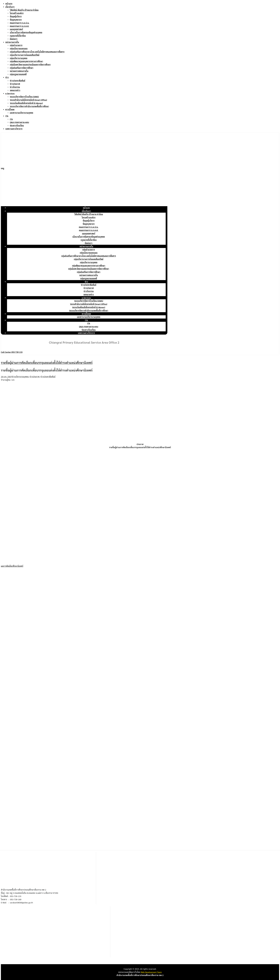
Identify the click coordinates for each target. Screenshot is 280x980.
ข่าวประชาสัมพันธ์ (18, 81)
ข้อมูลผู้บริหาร (16, 16)
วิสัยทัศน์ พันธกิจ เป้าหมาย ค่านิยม (24, 10)
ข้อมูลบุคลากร (16, 20)
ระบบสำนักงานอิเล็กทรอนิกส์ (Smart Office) (28, 100)
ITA (7, 116)
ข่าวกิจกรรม (15, 87)
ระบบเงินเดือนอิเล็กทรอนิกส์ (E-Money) (26, 103)
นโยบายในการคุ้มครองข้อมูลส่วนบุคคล (26, 32)
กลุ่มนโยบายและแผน (19, 48)
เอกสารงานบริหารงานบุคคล (21, 113)
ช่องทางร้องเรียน (17, 125)
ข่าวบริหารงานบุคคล (20, 377)
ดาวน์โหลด (10, 109)
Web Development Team (151, 972)
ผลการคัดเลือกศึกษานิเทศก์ (12, 566)
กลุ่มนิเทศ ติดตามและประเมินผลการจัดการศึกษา (30, 64)
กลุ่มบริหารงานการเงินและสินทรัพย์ (25, 55)
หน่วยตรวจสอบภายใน (19, 71)
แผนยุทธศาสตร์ (16, 29)
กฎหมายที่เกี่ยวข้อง (18, 36)
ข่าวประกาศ (15, 84)
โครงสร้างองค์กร (17, 13)
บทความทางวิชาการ (14, 129)
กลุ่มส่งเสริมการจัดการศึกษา (22, 68)
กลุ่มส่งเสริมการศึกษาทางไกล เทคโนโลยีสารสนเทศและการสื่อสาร (37, 52)
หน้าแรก (9, 4)
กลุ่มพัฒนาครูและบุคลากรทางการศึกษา (26, 61)
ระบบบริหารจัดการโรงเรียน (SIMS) (24, 97)
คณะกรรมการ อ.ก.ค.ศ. (19, 26)
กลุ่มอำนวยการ (16, 45)
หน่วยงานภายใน (12, 42)
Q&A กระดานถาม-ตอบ (19, 122)
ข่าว (7, 77)
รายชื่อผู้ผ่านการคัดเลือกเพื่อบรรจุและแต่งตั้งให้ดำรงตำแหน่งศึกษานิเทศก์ (47, 362)
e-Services (10, 93)
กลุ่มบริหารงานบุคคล (19, 58)
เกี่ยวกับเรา (10, 7)
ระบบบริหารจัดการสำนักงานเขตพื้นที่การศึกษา (29, 106)
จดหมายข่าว (15, 90)
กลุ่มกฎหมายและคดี (18, 74)
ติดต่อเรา (14, 39)
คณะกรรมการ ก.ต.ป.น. (20, 23)
